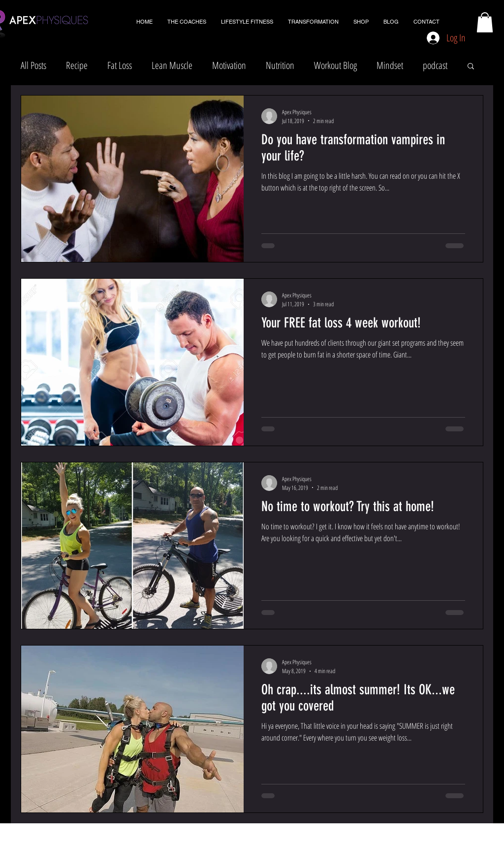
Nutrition (280, 65)
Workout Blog (335, 65)
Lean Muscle (172, 65)
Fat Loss (120, 65)
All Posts (33, 65)
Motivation (229, 65)
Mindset (390, 65)
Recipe (77, 65)
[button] (485, 22)
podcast (435, 65)
